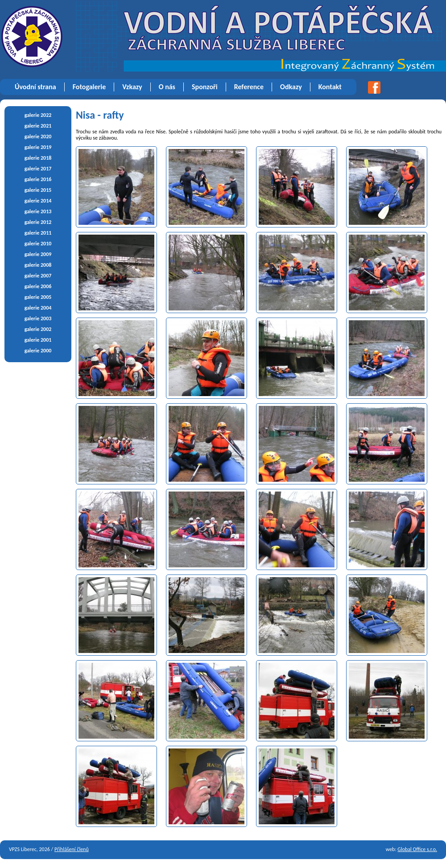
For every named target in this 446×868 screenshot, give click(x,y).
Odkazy (291, 87)
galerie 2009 (38, 254)
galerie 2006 (38, 286)
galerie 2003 (38, 318)
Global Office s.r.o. (417, 849)
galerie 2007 (38, 276)
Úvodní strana (35, 87)
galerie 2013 (38, 211)
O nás (167, 87)
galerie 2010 (38, 244)
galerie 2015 (38, 190)
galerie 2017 (38, 169)
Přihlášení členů (72, 849)
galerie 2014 (38, 201)
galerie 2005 (38, 297)
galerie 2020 (38, 136)
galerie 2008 (38, 265)
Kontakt (330, 87)
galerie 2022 (38, 115)
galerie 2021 (38, 126)
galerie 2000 (38, 351)
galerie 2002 (38, 329)
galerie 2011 (38, 233)
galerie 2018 (38, 158)
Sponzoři (205, 87)
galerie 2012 (38, 222)
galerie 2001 (38, 340)
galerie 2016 (38, 179)
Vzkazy (132, 87)
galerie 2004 (38, 308)
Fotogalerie (89, 87)
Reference (249, 87)
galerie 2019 (38, 147)
